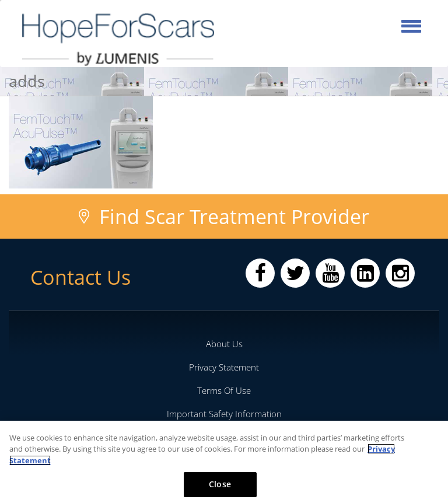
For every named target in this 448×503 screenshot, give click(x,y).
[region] (224, 462)
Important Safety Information (224, 414)
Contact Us (80, 277)
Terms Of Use (224, 390)
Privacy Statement (224, 367)
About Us (224, 344)
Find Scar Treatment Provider (234, 216)
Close (220, 484)
